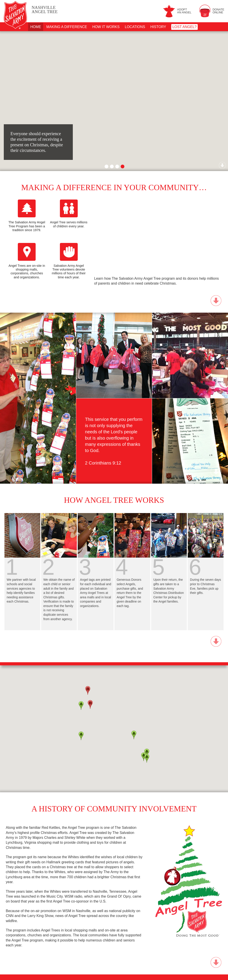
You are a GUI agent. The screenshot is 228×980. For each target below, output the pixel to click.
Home (36, 27)
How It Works (106, 27)
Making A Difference (67, 27)
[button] (81, 736)
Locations (135, 27)
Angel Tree (45, 10)
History (158, 27)
